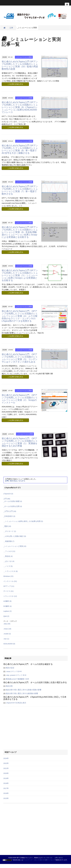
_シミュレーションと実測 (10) (15, 546)
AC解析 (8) (7, 601)
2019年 (6, 778)
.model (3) (7, 634)
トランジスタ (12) (10, 596)
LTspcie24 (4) (8, 494)
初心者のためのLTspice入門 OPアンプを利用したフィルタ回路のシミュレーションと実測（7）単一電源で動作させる (20, 190)
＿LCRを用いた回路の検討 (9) (15, 536)
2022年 (6, 763)
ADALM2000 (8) (9, 644)
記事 (11, 28)
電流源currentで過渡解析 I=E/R (17, 679)
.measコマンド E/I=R (14, 671)
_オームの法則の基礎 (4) (13, 501)
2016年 (6, 793)
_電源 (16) (7, 526)
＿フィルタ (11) (9, 551)
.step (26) (7, 624)
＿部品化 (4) (8, 556)
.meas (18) (7, 629)
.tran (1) (6, 639)
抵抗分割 (9, 686)
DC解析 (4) (7, 606)
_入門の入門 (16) (10, 511)
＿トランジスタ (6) (11, 571)
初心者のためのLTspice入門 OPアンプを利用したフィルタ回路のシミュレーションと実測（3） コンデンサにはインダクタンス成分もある (20, 358)
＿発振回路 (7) (9, 541)
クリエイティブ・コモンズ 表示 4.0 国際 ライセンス (39, 860)
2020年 (6, 773)
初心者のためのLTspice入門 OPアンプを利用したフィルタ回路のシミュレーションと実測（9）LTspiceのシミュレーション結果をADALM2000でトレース (20, 107)
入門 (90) (7, 499)
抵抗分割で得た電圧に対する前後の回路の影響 (24, 690)
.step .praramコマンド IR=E (16, 675)
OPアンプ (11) (9, 586)
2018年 (6, 783)
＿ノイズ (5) (8, 566)
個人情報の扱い (48, 858)
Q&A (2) (6, 616)
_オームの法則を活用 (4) (13, 506)
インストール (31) (10, 581)
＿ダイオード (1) (10, 531)
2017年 (6, 788)
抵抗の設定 (10, 668)
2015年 (6, 798)
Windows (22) (8, 576)
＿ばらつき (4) (9, 561)
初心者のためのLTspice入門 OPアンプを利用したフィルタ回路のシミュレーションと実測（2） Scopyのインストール (20, 399)
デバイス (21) (8, 591)
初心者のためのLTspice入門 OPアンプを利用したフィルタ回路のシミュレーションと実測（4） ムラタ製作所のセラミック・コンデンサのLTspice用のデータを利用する (20, 316)
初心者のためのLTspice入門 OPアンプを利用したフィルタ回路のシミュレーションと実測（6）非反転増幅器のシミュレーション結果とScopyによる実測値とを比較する (20, 232)
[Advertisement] (17, 714)
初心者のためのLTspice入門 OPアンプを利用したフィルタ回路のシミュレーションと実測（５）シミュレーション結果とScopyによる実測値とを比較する (20, 275)
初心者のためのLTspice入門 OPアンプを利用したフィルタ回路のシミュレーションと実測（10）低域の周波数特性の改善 (20, 65)
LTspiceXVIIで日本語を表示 (16, 703)
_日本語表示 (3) (9, 516)
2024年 (6, 758)
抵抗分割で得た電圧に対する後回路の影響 (22, 693)
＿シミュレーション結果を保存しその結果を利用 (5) (23, 521)
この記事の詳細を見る (15, 84)
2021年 (6, 768)
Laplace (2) (7, 611)
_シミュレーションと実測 (24, 57)
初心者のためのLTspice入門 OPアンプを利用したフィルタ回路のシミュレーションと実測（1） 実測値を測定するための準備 (20, 442)
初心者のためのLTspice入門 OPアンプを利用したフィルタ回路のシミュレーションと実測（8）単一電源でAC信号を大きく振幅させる (20, 149)
